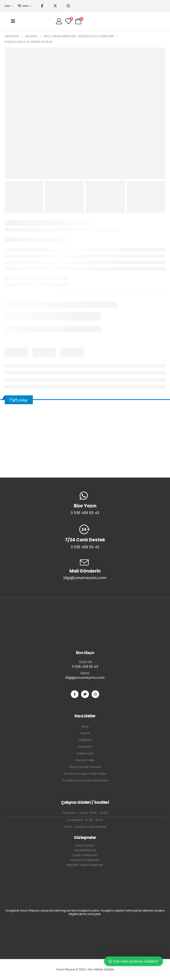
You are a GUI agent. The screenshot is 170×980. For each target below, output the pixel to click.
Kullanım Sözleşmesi (85, 860)
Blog (85, 726)
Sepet (85, 733)
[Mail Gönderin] (85, 569)
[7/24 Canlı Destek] (85, 537)
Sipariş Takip (85, 760)
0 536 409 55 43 (85, 667)
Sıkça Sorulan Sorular (85, 767)
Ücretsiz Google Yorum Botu (85, 774)
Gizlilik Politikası (85, 850)
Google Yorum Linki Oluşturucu (85, 780)
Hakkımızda (85, 753)
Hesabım (85, 747)
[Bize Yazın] (85, 503)
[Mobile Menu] (13, 21)
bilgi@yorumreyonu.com (85, 678)
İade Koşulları (85, 845)
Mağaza (85, 740)
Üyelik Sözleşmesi (85, 855)
